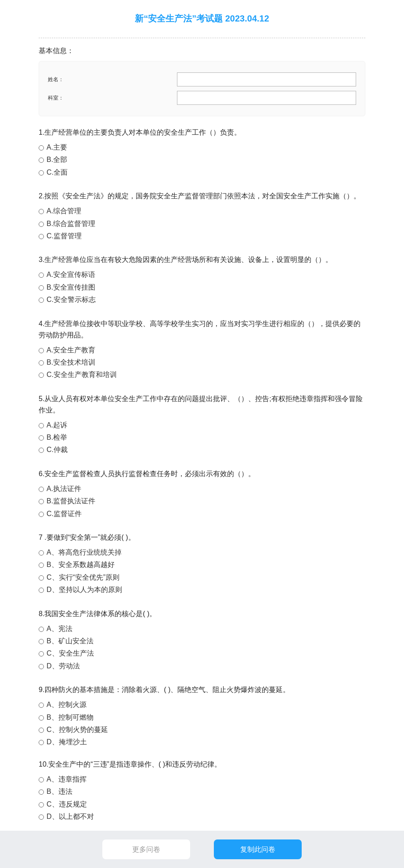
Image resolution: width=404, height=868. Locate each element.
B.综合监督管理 (71, 224)
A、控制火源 (67, 705)
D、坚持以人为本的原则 (84, 590)
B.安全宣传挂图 (71, 287)
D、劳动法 (63, 666)
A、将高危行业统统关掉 (84, 552)
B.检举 (57, 437)
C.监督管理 (64, 236)
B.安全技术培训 (71, 362)
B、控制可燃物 (70, 717)
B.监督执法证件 (71, 501)
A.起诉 (57, 425)
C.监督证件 (64, 514)
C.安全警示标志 (71, 299)
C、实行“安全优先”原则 (83, 577)
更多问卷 (146, 849)
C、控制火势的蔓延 (77, 730)
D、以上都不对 (70, 816)
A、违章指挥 (67, 779)
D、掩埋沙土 (67, 742)
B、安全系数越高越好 (81, 565)
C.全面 (57, 172)
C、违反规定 (67, 804)
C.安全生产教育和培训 (82, 375)
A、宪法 (60, 629)
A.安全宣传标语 (71, 274)
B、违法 (60, 791)
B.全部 (57, 160)
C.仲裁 (57, 450)
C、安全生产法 (70, 653)
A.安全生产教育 (71, 350)
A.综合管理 (64, 211)
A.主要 (57, 147)
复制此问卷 (258, 849)
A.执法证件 (64, 489)
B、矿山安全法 (70, 641)
